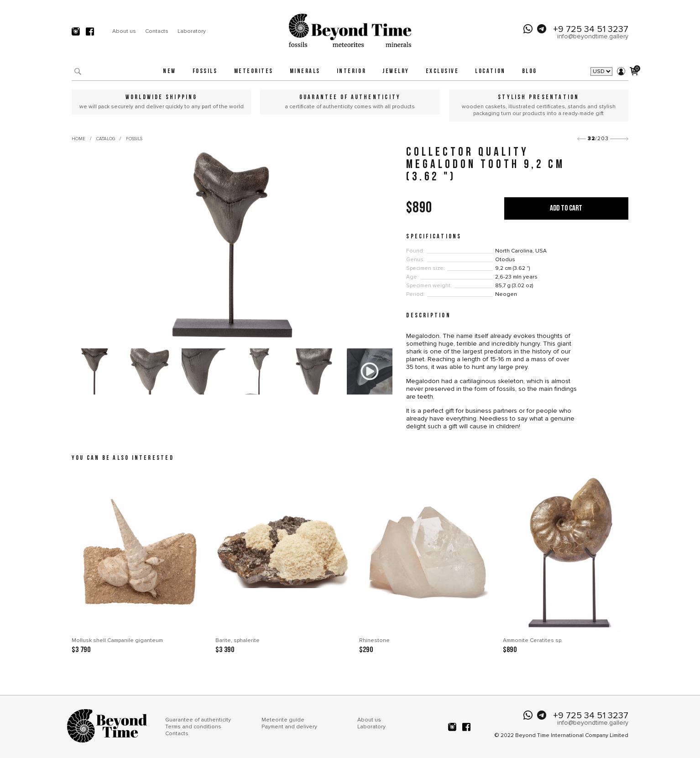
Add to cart (566, 208)
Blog (530, 71)
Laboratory (192, 31)
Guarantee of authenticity (198, 720)
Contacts (157, 31)
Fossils (205, 71)
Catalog (106, 139)
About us (124, 31)
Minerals (305, 71)
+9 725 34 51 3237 (591, 29)
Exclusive (442, 71)
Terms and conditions (193, 727)
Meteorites (254, 71)
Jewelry (396, 71)
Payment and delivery (289, 727)
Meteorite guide (283, 720)
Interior (351, 71)
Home (78, 139)
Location (490, 71)
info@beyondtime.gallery (593, 36)
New (170, 71)
